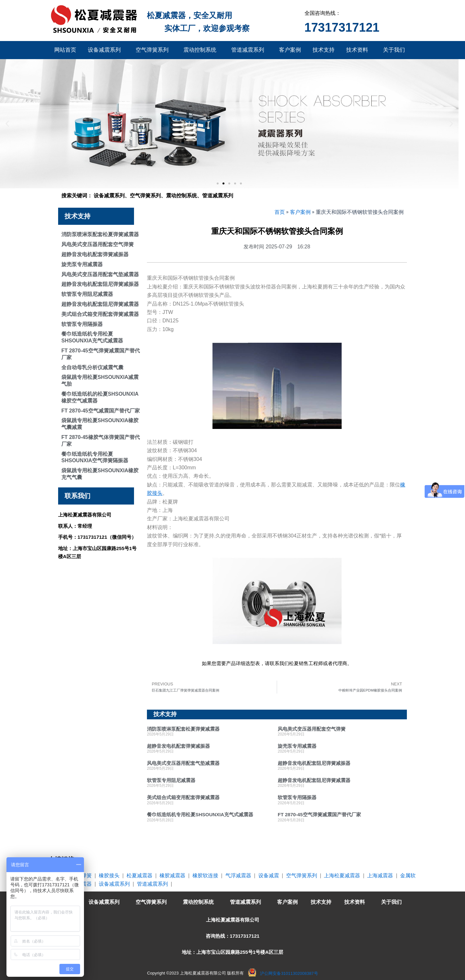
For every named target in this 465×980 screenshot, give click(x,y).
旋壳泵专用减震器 (82, 264)
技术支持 (324, 50)
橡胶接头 (109, 876)
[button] (7, 124)
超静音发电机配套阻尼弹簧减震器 (100, 304)
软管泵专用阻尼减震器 (87, 294)
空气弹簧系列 (154, 50)
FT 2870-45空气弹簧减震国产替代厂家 (319, 814)
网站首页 (65, 50)
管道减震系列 (249, 50)
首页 (280, 212)
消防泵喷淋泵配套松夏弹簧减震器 (100, 234)
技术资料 (359, 50)
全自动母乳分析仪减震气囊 (92, 367)
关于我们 (396, 50)
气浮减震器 (238, 876)
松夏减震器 (139, 876)
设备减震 (269, 876)
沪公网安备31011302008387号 (289, 973)
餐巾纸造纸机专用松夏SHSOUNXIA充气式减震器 (200, 814)
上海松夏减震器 (342, 876)
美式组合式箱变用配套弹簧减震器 (100, 314)
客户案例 (290, 50)
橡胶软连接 (205, 876)
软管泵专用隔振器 (82, 324)
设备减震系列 (106, 50)
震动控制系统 (201, 50)
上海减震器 (380, 876)
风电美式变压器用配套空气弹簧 (98, 244)
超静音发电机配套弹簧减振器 (95, 254)
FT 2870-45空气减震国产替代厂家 (101, 411)
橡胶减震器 (172, 876)
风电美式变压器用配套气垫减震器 (100, 274)
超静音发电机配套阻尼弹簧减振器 (100, 284)
